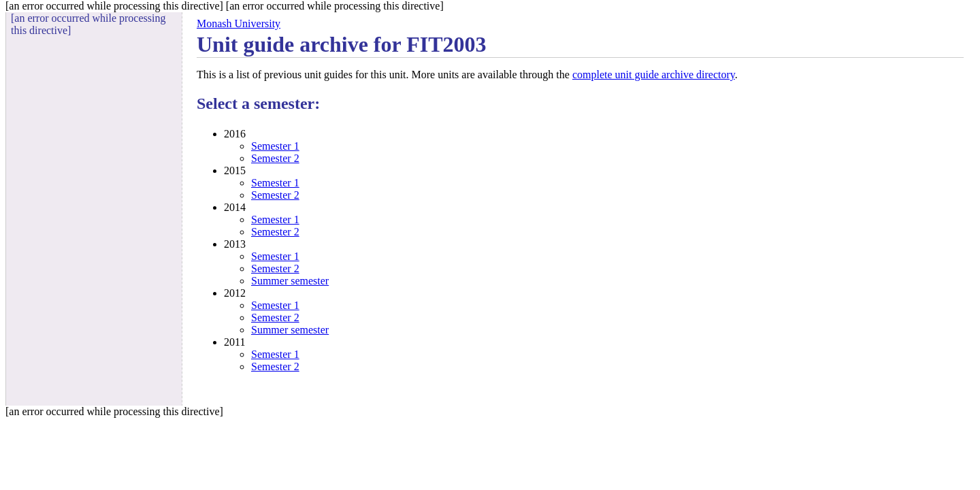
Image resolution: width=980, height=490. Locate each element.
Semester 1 (275, 146)
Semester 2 (275, 158)
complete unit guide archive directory (654, 75)
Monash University (239, 23)
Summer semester (290, 281)
